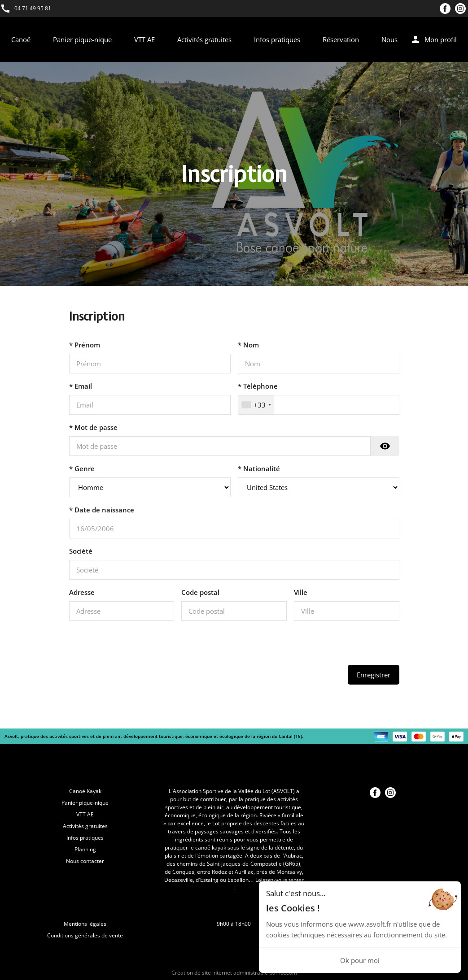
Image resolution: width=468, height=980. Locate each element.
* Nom (248, 345)
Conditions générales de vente (85, 935)
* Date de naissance (102, 510)
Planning (85, 849)
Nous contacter (85, 861)
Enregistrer (374, 675)
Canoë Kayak (85, 791)
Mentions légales (85, 924)
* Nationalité (259, 468)
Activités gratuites (204, 39)
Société (81, 551)
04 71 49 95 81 (33, 8)
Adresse (82, 592)
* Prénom (85, 345)
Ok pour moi (360, 960)
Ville (301, 592)
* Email (81, 386)
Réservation (341, 39)
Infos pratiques (277, 39)
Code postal (200, 592)
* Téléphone (258, 386)
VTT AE (144, 39)
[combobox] (256, 405)
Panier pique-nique (82, 39)
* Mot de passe (93, 427)
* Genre (82, 468)
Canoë (21, 39)
